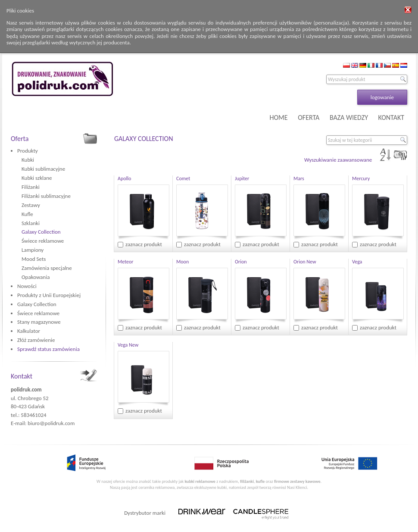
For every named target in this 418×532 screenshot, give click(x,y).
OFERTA (309, 117)
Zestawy (31, 205)
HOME (279, 117)
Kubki (28, 160)
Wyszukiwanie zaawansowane (338, 160)
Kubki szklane (37, 178)
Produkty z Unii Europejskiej (49, 295)
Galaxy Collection (41, 232)
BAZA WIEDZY (349, 117)
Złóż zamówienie (36, 340)
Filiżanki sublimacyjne (46, 196)
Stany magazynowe (39, 322)
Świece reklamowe (43, 241)
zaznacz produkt (144, 244)
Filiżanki (31, 187)
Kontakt (22, 376)
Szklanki (31, 223)
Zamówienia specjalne (47, 268)
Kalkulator (29, 331)
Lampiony (33, 250)
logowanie (382, 97)
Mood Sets (34, 259)
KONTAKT (391, 117)
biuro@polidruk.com (51, 423)
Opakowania (36, 277)
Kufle (27, 214)
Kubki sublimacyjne (43, 169)
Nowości (27, 286)
